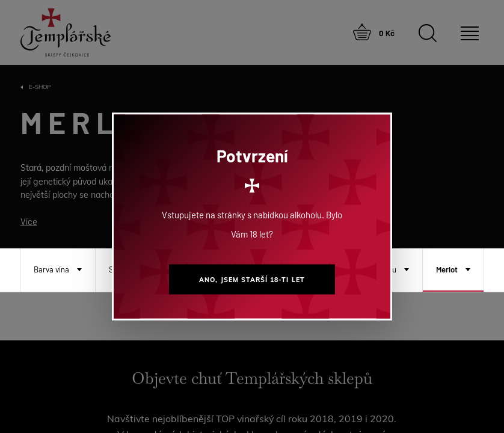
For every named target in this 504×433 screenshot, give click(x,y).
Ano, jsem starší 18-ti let (252, 280)
